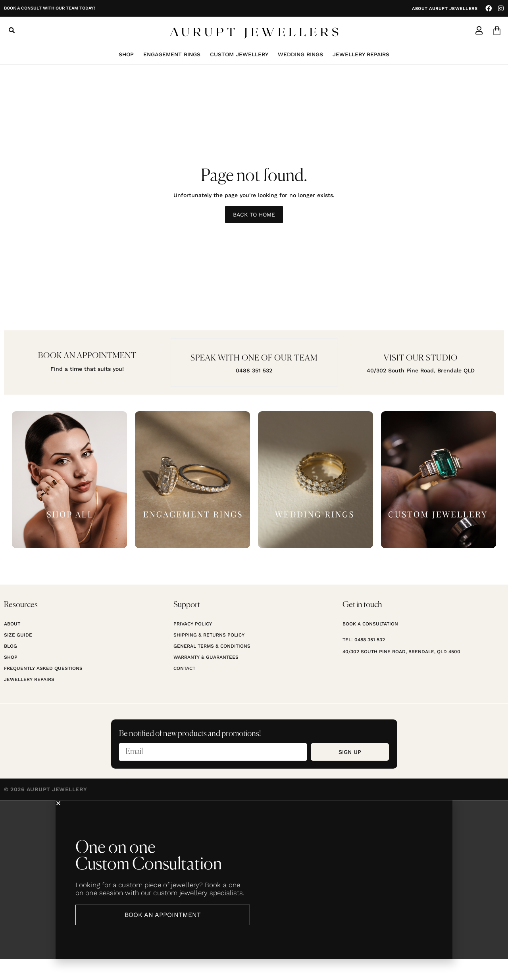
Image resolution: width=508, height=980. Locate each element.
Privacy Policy (193, 645)
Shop (126, 54)
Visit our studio (421, 358)
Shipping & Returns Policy (209, 656)
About (12, 645)
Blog (11, 667)
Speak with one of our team (254, 358)
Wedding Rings (300, 54)
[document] (254, 901)
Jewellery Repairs (361, 54)
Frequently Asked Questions (43, 689)
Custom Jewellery (239, 54)
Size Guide (18, 656)
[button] (12, 31)
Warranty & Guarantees (206, 678)
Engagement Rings (172, 54)
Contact (184, 689)
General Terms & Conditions (212, 667)
